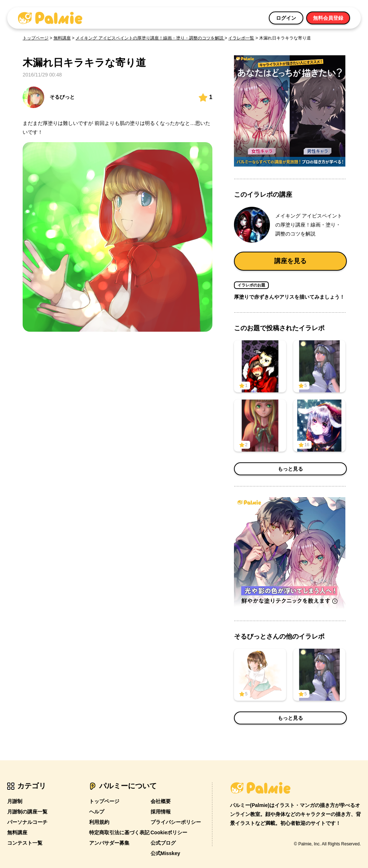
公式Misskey (165, 853)
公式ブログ (163, 843)
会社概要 (161, 801)
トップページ (36, 38)
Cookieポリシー (169, 832)
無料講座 (62, 38)
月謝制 (15, 801)
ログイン (286, 18)
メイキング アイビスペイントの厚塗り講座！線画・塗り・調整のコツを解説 (150, 38)
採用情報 (161, 812)
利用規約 (99, 822)
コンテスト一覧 (25, 843)
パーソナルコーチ (27, 822)
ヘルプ (97, 812)
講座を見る (290, 261)
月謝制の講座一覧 (27, 812)
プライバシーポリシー (176, 822)
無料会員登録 (328, 18)
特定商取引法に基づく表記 (119, 832)
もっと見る (290, 469)
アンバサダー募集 (109, 843)
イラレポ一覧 (241, 38)
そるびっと (49, 97)
